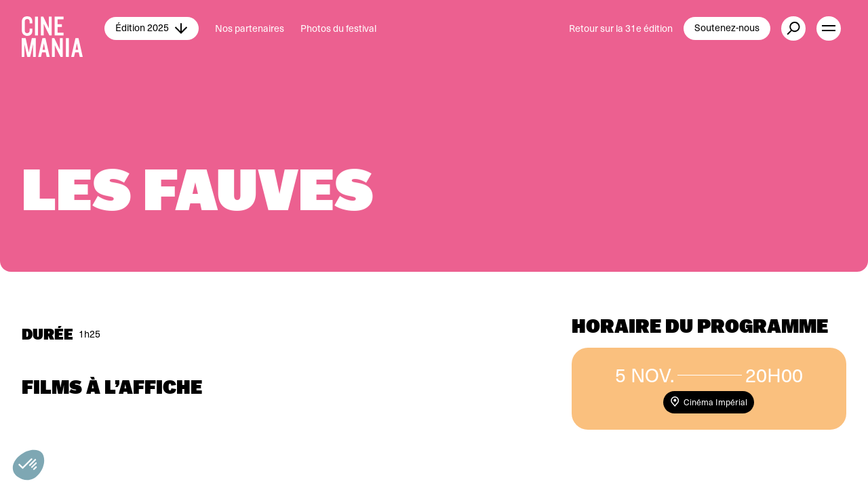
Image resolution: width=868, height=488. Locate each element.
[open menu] (829, 28)
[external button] (793, 28)
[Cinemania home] (63, 28)
